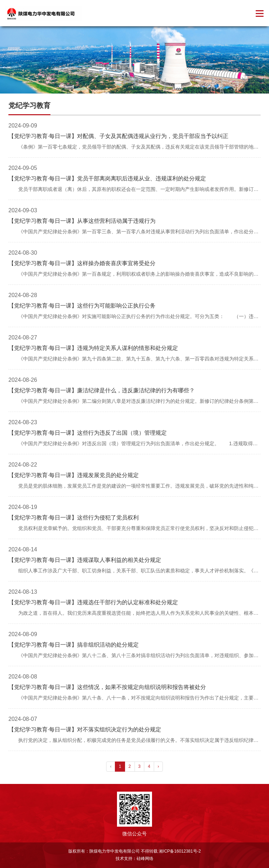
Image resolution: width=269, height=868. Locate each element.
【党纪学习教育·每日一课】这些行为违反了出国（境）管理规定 (88, 433)
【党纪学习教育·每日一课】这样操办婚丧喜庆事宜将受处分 (82, 263)
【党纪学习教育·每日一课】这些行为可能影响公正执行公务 (82, 306)
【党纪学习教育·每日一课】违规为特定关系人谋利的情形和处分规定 (93, 348)
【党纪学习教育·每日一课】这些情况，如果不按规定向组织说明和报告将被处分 (107, 687)
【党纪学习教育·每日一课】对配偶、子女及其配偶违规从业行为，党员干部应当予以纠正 (118, 136)
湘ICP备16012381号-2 (180, 851)
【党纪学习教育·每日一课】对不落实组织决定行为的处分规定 (85, 729)
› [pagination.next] (158, 766)
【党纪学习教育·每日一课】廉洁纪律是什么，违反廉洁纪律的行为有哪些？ (102, 390)
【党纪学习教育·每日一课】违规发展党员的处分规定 (74, 475)
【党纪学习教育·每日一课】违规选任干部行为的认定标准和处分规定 (93, 602)
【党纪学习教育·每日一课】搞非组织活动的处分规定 (74, 645)
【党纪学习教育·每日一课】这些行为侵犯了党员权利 (74, 518)
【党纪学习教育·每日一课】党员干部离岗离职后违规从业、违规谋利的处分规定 (107, 178)
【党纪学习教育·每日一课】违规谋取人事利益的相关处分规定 (85, 560)
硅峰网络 (145, 859)
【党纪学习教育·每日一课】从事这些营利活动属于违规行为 (82, 221)
